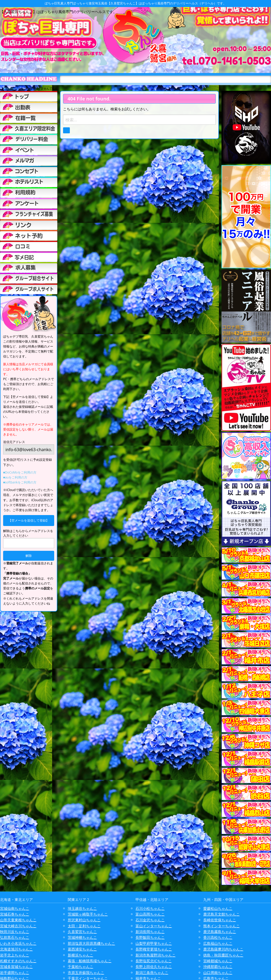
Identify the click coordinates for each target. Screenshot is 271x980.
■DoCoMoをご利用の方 (20, 472)
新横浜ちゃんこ (81, 955)
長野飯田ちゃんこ (150, 937)
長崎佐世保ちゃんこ (220, 920)
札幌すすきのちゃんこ (18, 961)
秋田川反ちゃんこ (15, 932)
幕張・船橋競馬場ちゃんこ (90, 961)
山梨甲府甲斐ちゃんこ (154, 943)
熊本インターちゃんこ (221, 926)
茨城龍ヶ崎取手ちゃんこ (88, 914)
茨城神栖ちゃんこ (82, 937)
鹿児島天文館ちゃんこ (221, 914)
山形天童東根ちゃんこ (18, 920)
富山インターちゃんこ (154, 926)
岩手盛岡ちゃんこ (15, 973)
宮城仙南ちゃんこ (15, 908)
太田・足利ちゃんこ (84, 926)
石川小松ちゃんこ (150, 908)
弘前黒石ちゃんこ (15, 937)
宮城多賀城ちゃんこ (16, 967)
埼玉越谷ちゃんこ (82, 908)
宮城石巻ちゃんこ (15, 914)
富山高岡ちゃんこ (150, 914)
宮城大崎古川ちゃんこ (18, 926)
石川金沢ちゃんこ (150, 920)
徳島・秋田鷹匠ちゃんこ (223, 955)
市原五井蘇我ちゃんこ (86, 973)
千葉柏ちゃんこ (81, 967)
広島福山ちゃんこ (218, 943)
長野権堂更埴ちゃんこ (154, 949)
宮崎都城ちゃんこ (218, 961)
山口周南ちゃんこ (218, 973)
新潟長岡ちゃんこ (150, 932)
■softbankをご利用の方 (20, 482)
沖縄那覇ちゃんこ (218, 967)
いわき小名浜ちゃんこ (18, 943)
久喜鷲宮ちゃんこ (82, 932)
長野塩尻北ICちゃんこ (154, 961)
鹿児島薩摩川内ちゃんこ (223, 949)
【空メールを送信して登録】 (29, 520)
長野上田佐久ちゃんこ (154, 967)
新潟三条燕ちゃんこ (152, 973)
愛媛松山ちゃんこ (218, 908)
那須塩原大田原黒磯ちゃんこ (91, 943)
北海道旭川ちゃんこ (16, 949)
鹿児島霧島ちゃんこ (220, 932)
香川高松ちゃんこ (218, 937)
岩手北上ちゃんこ (15, 955)
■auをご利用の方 (15, 477)
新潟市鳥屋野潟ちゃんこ (156, 955)
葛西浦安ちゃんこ (82, 949)
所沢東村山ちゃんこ (84, 920)
